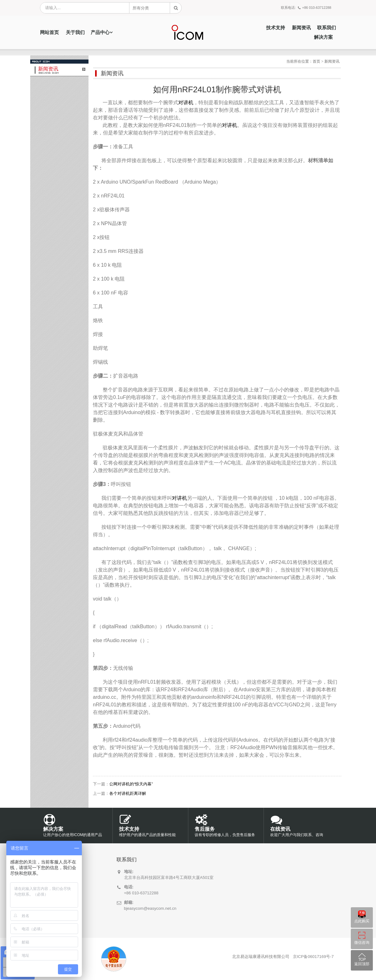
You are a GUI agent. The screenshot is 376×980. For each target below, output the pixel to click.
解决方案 (323, 37)
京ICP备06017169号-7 (313, 957)
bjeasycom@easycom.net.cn (150, 908)
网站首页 (49, 32)
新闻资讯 (301, 28)
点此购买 (362, 921)
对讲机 (186, 103)
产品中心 (100, 32)
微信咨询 (362, 943)
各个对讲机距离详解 (128, 793)
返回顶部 (362, 964)
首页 (316, 61)
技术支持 (276, 28)
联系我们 (327, 28)
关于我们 (75, 32)
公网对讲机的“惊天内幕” (131, 784)
